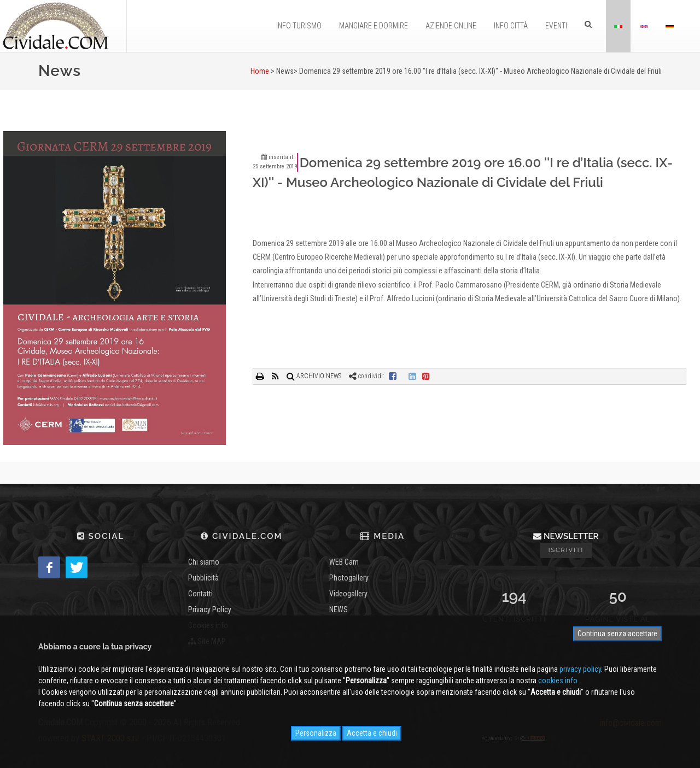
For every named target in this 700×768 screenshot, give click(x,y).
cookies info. (559, 681)
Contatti (200, 594)
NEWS (339, 609)
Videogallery (348, 594)
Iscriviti (566, 550)
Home (260, 71)
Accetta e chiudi (372, 733)
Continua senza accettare (617, 634)
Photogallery (349, 578)
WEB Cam (344, 562)
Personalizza (316, 733)
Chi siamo (204, 562)
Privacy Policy (210, 609)
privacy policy (580, 669)
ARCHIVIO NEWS (314, 376)
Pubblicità (203, 578)
